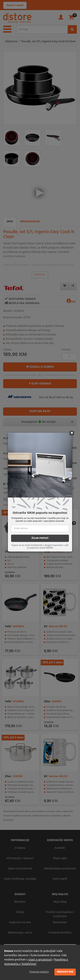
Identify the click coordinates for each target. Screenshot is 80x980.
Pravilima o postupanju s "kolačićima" (36, 962)
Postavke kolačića (39, 972)
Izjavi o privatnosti (40, 960)
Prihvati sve (65, 972)
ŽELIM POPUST (40, 538)
